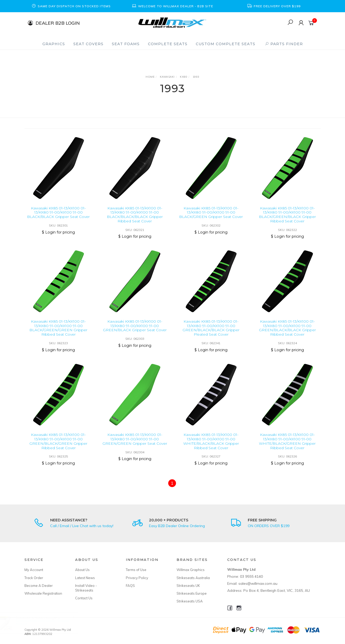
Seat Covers (88, 44)
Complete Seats (168, 44)
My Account (34, 570)
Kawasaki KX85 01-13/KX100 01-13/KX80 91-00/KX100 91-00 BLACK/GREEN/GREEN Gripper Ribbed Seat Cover (58, 333)
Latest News (85, 578)
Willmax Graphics (191, 570)
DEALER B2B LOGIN (58, 23)
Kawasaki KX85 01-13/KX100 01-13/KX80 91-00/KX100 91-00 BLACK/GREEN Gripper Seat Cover (211, 213)
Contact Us (84, 598)
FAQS (130, 586)
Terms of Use (136, 570)
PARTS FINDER (284, 44)
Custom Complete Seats (226, 44)
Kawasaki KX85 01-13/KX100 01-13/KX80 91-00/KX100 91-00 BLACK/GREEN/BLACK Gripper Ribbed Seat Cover (287, 215)
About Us (82, 570)
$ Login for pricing (58, 232)
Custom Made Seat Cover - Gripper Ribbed (47, 622)
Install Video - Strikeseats (86, 588)
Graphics (54, 44)
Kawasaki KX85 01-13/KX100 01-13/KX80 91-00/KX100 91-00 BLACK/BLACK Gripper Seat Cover (58, 213)
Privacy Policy (137, 578)
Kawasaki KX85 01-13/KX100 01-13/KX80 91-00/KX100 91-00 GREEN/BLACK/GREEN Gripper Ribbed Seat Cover (58, 446)
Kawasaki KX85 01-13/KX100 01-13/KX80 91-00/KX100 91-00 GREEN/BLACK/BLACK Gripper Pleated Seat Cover (211, 333)
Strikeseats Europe (192, 593)
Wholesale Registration (43, 593)
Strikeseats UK (188, 586)
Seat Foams (126, 44)
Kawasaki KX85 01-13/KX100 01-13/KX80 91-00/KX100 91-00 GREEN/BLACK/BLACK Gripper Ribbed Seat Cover (287, 333)
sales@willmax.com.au (258, 583)
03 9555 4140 (251, 576)
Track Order (34, 578)
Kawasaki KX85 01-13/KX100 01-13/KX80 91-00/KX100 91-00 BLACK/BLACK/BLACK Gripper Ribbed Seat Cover (135, 215)
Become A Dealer (39, 586)
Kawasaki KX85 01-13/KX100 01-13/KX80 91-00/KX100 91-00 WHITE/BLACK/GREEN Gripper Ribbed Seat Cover (287, 446)
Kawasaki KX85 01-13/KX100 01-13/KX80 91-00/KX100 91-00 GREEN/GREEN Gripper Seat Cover (135, 444)
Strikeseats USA (190, 601)
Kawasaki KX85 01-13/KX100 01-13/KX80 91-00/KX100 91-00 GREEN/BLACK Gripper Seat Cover (135, 331)
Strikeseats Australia (193, 578)
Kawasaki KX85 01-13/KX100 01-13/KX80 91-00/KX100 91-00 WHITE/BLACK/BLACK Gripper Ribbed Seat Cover (211, 446)
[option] (71, 6)
